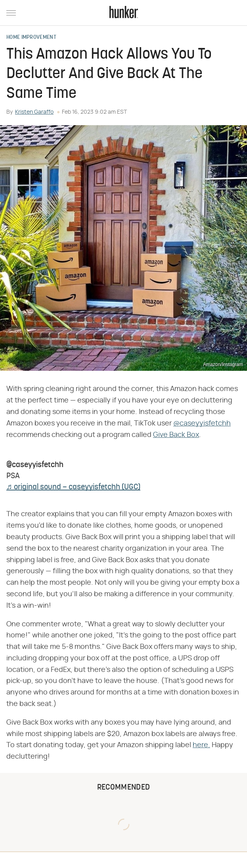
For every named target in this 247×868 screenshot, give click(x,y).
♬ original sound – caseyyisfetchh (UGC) (73, 487)
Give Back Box (176, 435)
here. (201, 745)
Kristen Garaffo (34, 112)
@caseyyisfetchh (202, 424)
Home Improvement (31, 38)
